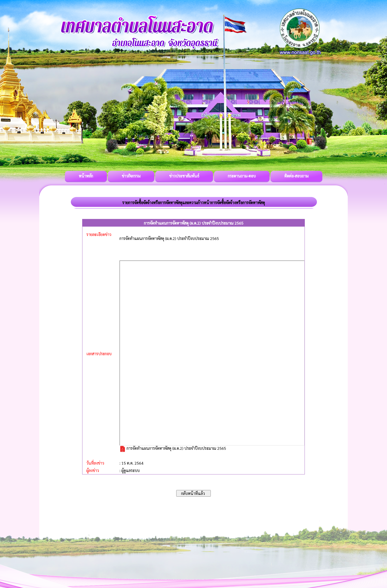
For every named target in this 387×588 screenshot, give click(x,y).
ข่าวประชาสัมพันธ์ (184, 176)
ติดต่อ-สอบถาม (296, 176)
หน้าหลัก (86, 176)
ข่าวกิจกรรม (131, 176)
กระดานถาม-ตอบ (242, 176)
